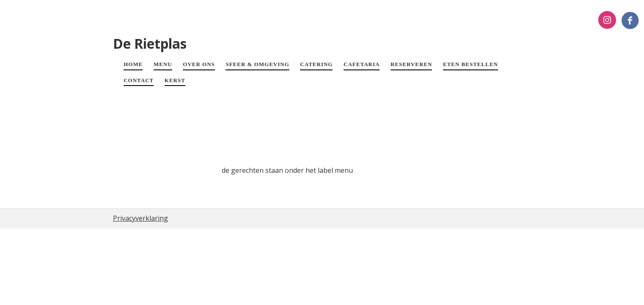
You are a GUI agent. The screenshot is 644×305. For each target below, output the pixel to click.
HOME (133, 64)
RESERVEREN (411, 64)
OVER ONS (199, 64)
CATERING (316, 64)
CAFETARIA (362, 64)
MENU (163, 64)
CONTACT (139, 80)
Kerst (175, 80)
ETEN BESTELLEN (471, 64)
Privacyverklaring (140, 218)
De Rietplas (150, 43)
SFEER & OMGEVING (257, 64)
